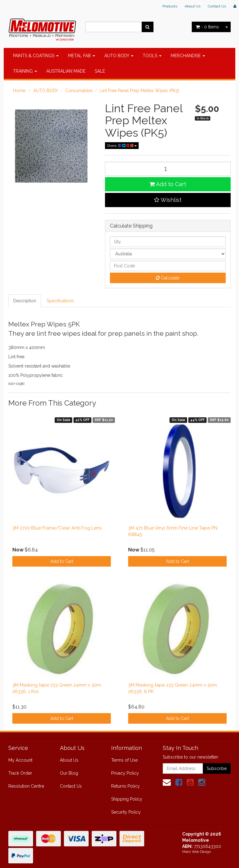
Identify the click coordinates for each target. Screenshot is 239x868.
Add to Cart (168, 184)
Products (170, 6)
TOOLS (152, 56)
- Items (207, 27)
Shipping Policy (127, 799)
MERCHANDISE (188, 56)
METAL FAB (82, 56)
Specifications (60, 301)
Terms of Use (124, 760)
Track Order (20, 773)
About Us (193, 6)
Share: (122, 146)
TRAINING (25, 71)
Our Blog (69, 773)
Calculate (168, 278)
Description (25, 301)
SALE (100, 71)
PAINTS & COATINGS (36, 56)
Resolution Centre (26, 786)
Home (19, 91)
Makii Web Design (197, 852)
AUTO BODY (119, 56)
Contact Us (217, 6)
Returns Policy (126, 786)
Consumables (79, 91)
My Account (20, 760)
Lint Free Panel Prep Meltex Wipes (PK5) (139, 91)
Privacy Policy (125, 773)
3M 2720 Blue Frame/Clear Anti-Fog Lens (57, 528)
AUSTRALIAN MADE (66, 71)
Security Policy (126, 812)
